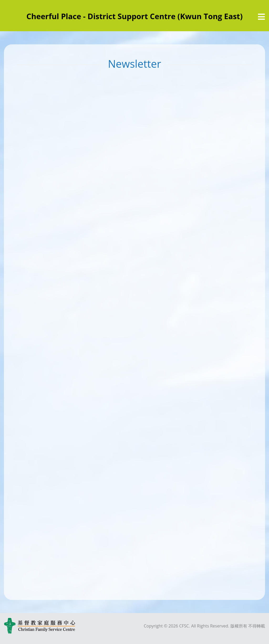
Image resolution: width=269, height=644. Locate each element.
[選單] (261, 17)
